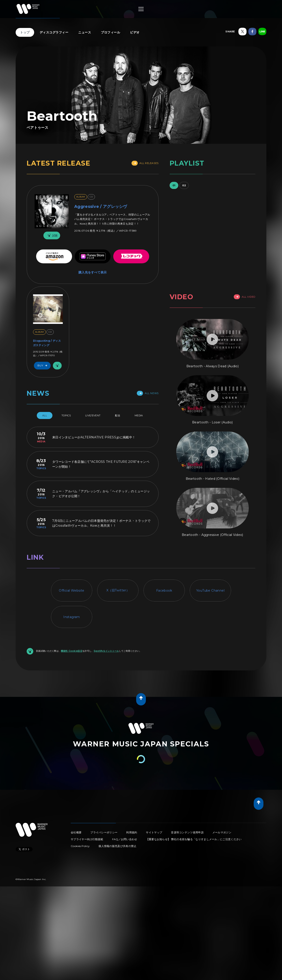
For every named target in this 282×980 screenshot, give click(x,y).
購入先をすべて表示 (93, 272)
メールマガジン (222, 832)
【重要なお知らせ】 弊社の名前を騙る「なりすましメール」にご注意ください (194, 839)
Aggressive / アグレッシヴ (101, 207)
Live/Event (93, 415)
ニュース (85, 32)
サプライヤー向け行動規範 (87, 839)
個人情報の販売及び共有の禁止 (117, 846)
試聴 (52, 235)
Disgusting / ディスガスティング (47, 343)
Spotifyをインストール (106, 651)
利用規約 (132, 832)
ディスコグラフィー (54, 32)
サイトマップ (154, 832)
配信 (118, 415)
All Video (245, 297)
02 (184, 185)
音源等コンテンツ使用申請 (187, 832)
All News (148, 393)
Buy (43, 366)
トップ (25, 32)
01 (174, 185)
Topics (66, 415)
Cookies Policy (80, 846)
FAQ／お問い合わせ (125, 839)
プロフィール (110, 32)
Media (139, 415)
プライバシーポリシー (104, 832)
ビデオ (135, 32)
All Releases (145, 163)
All (45, 415)
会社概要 (76, 832)
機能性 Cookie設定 (72, 651)
